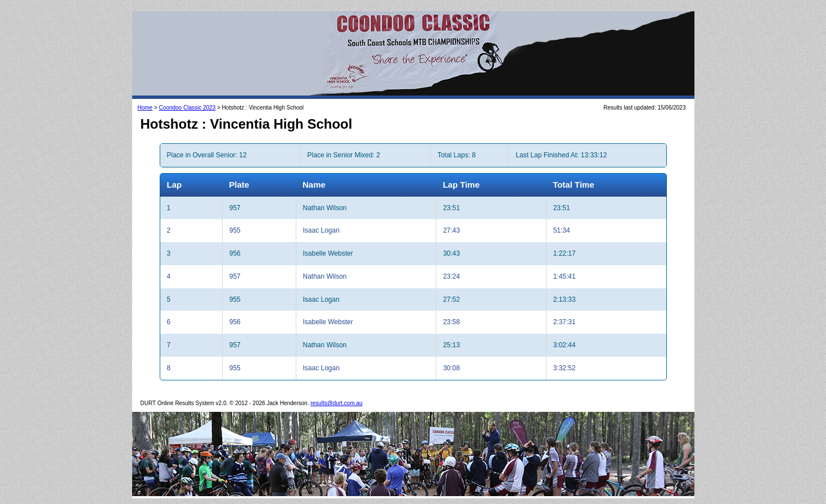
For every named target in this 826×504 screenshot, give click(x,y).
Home (145, 108)
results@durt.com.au (336, 403)
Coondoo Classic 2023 (188, 108)
